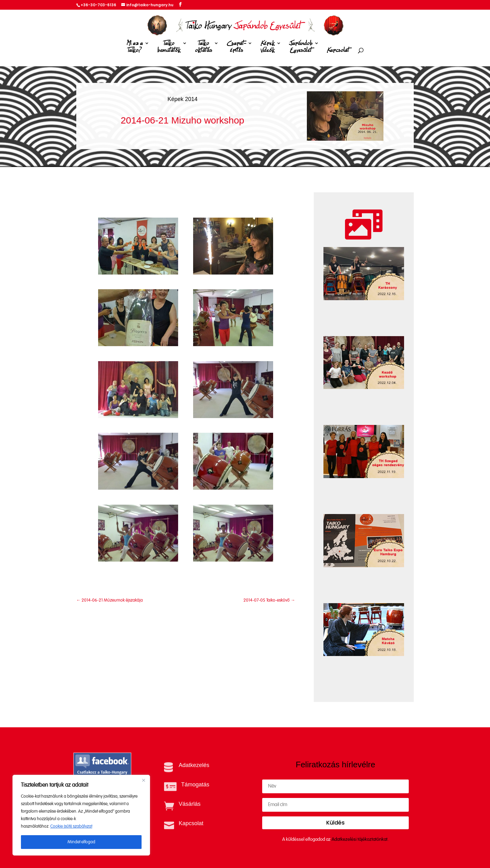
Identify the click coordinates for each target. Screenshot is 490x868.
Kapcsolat (338, 50)
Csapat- (236, 48)
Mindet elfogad (81, 842)
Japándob (301, 48)
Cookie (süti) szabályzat (71, 826)
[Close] (143, 780)
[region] (81, 815)
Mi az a (135, 48)
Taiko (169, 48)
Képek (267, 48)
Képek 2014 (182, 99)
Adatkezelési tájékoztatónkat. (360, 839)
